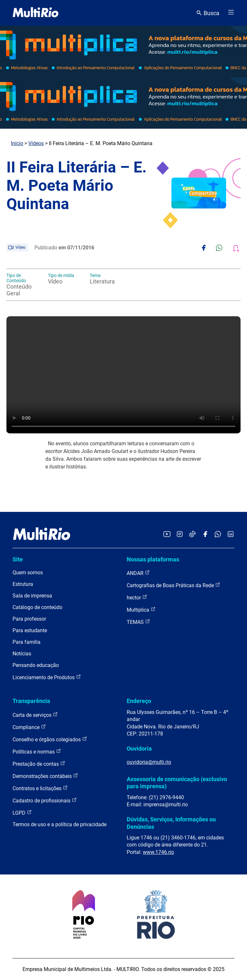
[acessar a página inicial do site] (36, 13)
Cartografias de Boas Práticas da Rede (174, 585)
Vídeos (36, 143)
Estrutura (23, 584)
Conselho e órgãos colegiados (50, 739)
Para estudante (30, 630)
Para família (27, 642)
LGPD (22, 813)
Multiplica (141, 610)
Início (17, 143)
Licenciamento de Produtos (47, 677)
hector (137, 597)
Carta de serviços (35, 715)
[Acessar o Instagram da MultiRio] (180, 535)
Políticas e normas (37, 751)
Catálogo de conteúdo (37, 607)
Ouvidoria (139, 749)
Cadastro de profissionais (45, 800)
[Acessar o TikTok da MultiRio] (192, 535)
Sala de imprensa (32, 596)
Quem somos (28, 573)
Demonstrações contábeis (45, 776)
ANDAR (138, 573)
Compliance (29, 727)
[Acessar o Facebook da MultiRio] (205, 535)
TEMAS (138, 622)
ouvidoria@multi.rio (149, 762)
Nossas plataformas (153, 559)
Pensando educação (36, 665)
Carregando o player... (123, 375)
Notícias (22, 654)
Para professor (29, 619)
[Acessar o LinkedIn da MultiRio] (231, 535)
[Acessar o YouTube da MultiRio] (167, 535)
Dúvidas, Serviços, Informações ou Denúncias (171, 823)
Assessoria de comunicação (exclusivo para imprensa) (177, 783)
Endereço (139, 701)
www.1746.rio (158, 852)
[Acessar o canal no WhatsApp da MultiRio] (218, 535)
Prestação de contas (39, 764)
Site (18, 559)
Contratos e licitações (40, 788)
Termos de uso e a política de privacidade (59, 824)
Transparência (31, 701)
